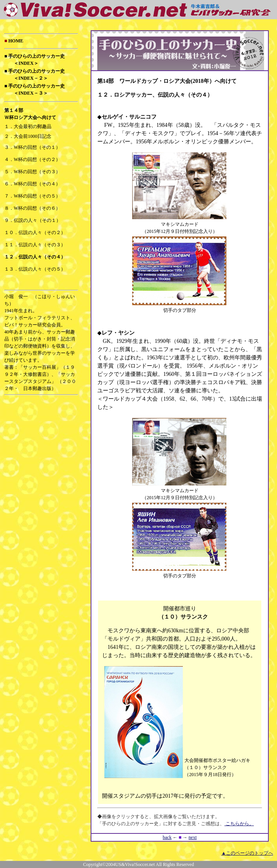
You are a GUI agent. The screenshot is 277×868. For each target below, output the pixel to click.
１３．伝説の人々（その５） (35, 269)
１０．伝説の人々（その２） (35, 233)
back (167, 837)
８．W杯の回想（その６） (32, 208)
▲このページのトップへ (247, 853)
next (193, 837)
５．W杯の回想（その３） (32, 172)
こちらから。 (239, 824)
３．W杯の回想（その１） (32, 147)
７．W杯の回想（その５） (32, 196)
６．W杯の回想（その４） (32, 184)
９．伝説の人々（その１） (33, 220)
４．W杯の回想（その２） (32, 159)
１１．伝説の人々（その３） (35, 245)
